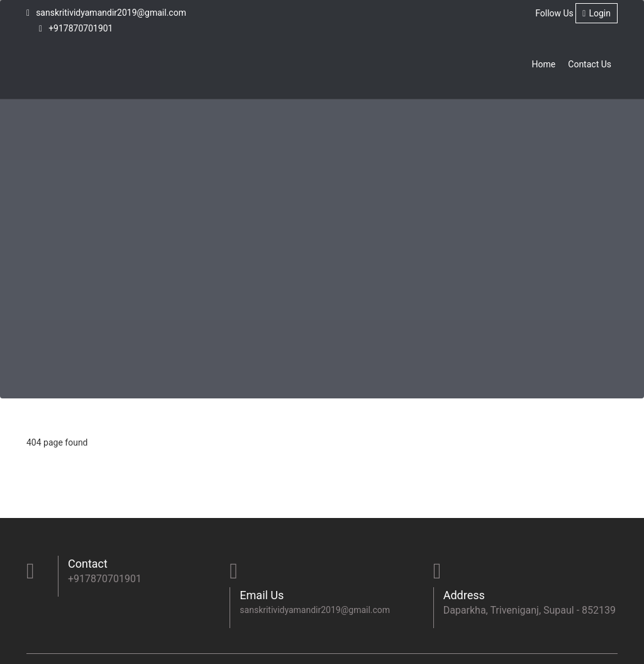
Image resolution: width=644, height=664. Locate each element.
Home (544, 64)
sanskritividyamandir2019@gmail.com (106, 13)
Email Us (262, 595)
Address (464, 595)
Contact (88, 564)
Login (597, 13)
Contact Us (590, 64)
